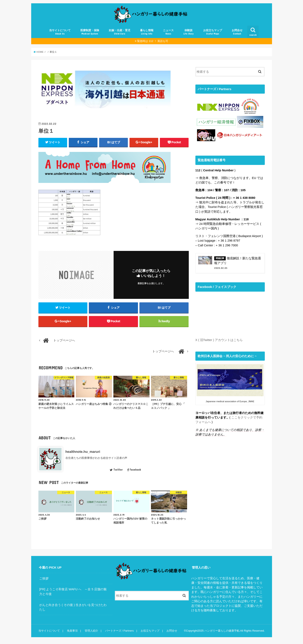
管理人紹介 (91, 631)
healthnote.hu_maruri (83, 452)
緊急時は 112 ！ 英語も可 (153, 41)
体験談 (188, 32)
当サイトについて (60, 32)
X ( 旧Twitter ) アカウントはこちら (219, 340)
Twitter (116, 470)
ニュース (168, 32)
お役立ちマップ (213, 32)
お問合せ (237, 32)
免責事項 (72, 631)
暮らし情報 (147, 32)
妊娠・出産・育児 (120, 32)
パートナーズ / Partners (119, 631)
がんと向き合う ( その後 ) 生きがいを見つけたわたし (73, 607)
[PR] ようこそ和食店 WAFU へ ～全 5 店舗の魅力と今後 (73, 592)
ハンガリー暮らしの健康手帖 (222, 631)
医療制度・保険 (90, 32)
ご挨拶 (44, 578)
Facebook (134, 470)
